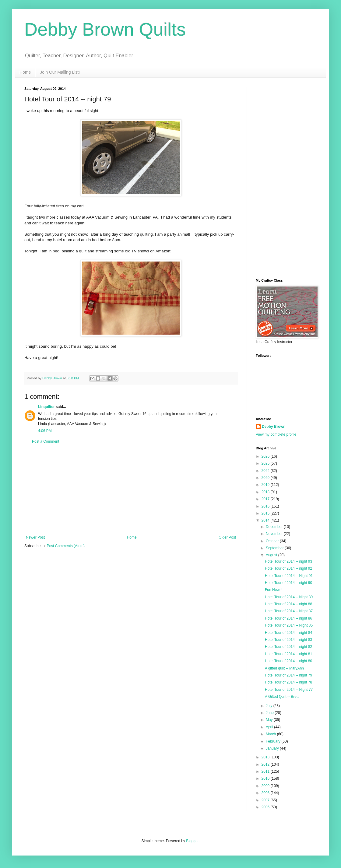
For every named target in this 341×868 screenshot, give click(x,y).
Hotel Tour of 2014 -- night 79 (288, 675)
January (273, 748)
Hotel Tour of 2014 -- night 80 (288, 661)
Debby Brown (274, 427)
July (270, 706)
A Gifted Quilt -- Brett (282, 697)
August (272, 555)
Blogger (192, 841)
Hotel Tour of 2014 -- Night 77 (289, 690)
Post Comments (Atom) (66, 546)
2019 (266, 485)
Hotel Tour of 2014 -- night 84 (288, 633)
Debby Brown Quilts (105, 29)
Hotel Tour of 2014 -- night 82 (288, 647)
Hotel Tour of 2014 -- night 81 (288, 654)
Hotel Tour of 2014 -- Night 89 (289, 597)
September (275, 548)
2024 (266, 471)
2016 (266, 506)
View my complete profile (276, 434)
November (275, 534)
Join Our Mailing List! (60, 72)
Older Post (227, 537)
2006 (266, 807)
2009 (266, 786)
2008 (266, 793)
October (273, 541)
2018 (266, 492)
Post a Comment (46, 441)
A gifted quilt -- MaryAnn (284, 668)
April (270, 727)
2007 (266, 800)
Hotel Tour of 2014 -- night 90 (288, 583)
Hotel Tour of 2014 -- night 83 (288, 640)
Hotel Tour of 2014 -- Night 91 (289, 576)
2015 (266, 513)
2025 (266, 463)
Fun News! (274, 590)
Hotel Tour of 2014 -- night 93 (288, 561)
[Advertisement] (131, 490)
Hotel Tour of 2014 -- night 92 (288, 568)
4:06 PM (45, 431)
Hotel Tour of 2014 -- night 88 (288, 604)
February (274, 741)
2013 (266, 757)
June (270, 713)
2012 (266, 764)
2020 (266, 478)
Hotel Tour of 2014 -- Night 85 (289, 625)
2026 (266, 456)
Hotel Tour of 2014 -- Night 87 (289, 611)
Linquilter (46, 407)
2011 (266, 771)
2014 (266, 520)
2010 (266, 778)
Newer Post (35, 537)
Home (25, 72)
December (275, 527)
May (270, 720)
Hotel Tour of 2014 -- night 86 (288, 618)
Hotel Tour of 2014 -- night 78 (288, 682)
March (271, 734)
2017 (266, 499)
